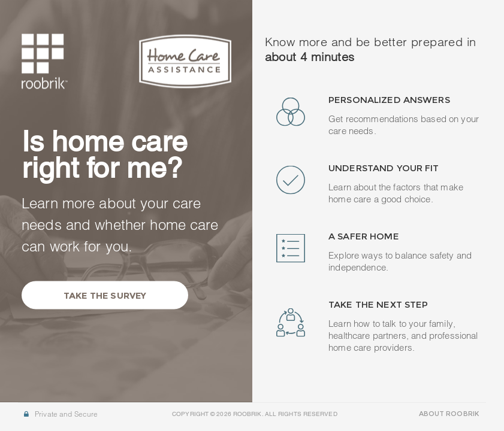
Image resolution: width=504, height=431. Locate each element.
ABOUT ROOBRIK (449, 414)
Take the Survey (105, 295)
